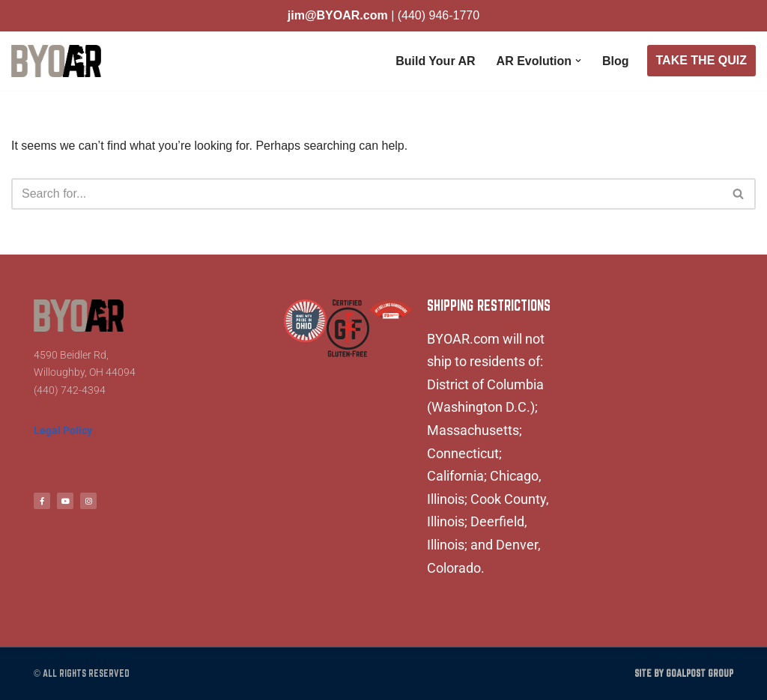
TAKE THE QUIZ (701, 60)
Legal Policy (63, 430)
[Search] (367, 194)
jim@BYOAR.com (338, 15)
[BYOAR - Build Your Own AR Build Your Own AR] (56, 61)
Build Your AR (435, 61)
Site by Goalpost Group (684, 673)
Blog (616, 61)
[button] (578, 61)
